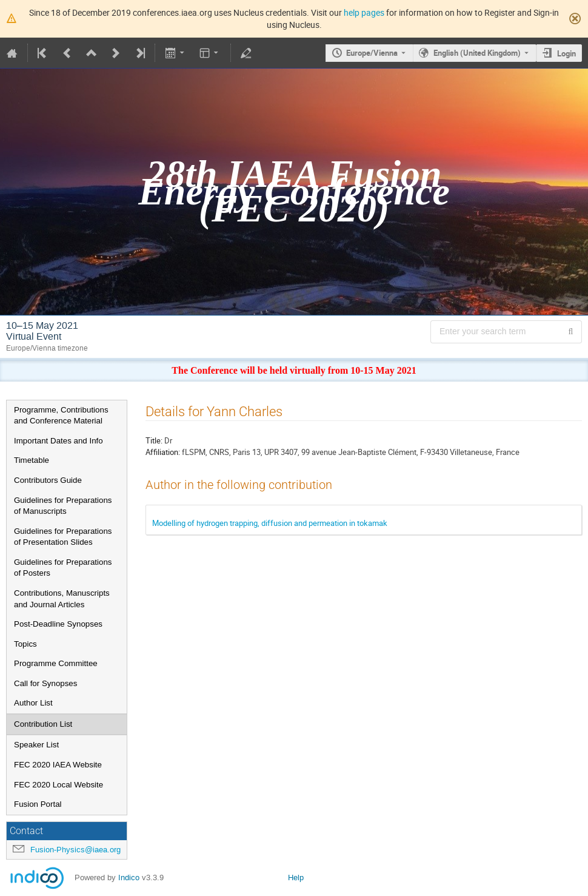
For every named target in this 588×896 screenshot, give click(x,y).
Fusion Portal (38, 804)
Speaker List (36, 745)
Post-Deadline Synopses (58, 624)
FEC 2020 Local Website (58, 785)
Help (296, 877)
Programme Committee (56, 663)
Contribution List (43, 724)
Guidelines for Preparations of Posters (63, 568)
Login (566, 53)
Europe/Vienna (372, 53)
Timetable (32, 460)
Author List (33, 703)
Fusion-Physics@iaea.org (75, 850)
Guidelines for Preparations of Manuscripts (63, 506)
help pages (364, 12)
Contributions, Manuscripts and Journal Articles (62, 599)
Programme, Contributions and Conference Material (61, 416)
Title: (154, 440)
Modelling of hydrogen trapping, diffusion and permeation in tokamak (270, 523)
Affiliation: (163, 452)
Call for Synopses (45, 683)
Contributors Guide (48, 480)
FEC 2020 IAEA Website (58, 765)
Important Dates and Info (58, 441)
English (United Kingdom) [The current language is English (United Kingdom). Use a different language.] (477, 53)
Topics (25, 644)
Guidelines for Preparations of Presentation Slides (63, 537)
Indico (129, 877)
